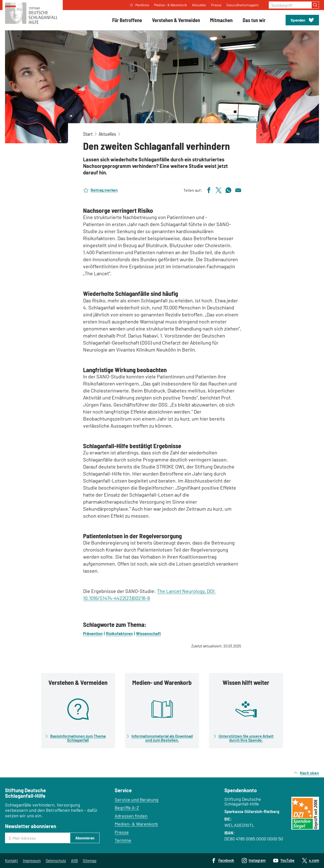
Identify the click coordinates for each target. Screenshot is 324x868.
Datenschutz (56, 860)
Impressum (32, 860)
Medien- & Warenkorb (136, 824)
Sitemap (90, 860)
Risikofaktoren (119, 633)
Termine (123, 840)
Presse (122, 832)
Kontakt (11, 860)
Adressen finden (131, 816)
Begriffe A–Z (127, 808)
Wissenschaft (148, 633)
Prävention (93, 633)
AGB (74, 860)
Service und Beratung (137, 799)
